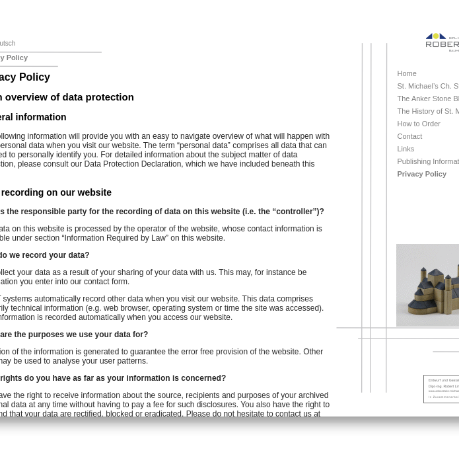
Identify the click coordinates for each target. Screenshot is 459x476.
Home (407, 73)
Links (406, 149)
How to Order (419, 124)
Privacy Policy (422, 174)
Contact (410, 136)
